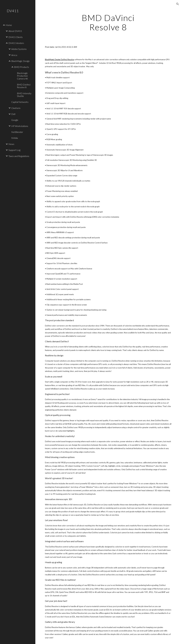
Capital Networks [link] (20, 102)
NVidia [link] (15, 138)
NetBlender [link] (17, 132)
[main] (108, 22)
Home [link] (9, 25)
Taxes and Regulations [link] (19, 156)
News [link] (11, 144)
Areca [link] (14, 55)
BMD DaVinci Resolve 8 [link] (24, 86)
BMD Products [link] (22, 67)
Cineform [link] (16, 108)
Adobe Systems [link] (19, 49)
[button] (178, 4)
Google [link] (15, 120)
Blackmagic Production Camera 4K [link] (22, 76)
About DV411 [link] (15, 31)
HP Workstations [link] (20, 126)
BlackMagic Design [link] (20, 61)
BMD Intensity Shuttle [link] (24, 95)
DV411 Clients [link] (16, 37)
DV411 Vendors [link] (16, 43)
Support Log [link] (14, 150)
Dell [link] (13, 114)
